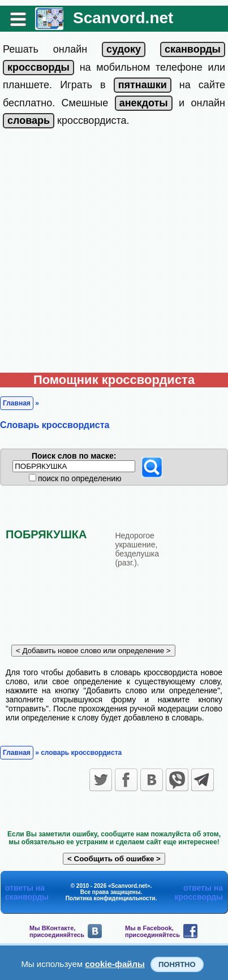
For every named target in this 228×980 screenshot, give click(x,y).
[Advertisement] (114, 253)
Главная (17, 403)
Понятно (177, 964)
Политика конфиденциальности (111, 898)
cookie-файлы (115, 964)
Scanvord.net (123, 18)
